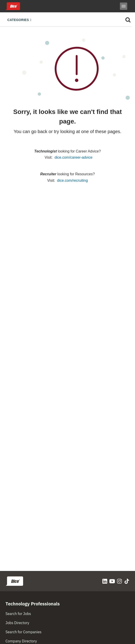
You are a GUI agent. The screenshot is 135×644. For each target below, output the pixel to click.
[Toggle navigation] (21, 19)
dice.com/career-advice (73, 157)
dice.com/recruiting (73, 180)
